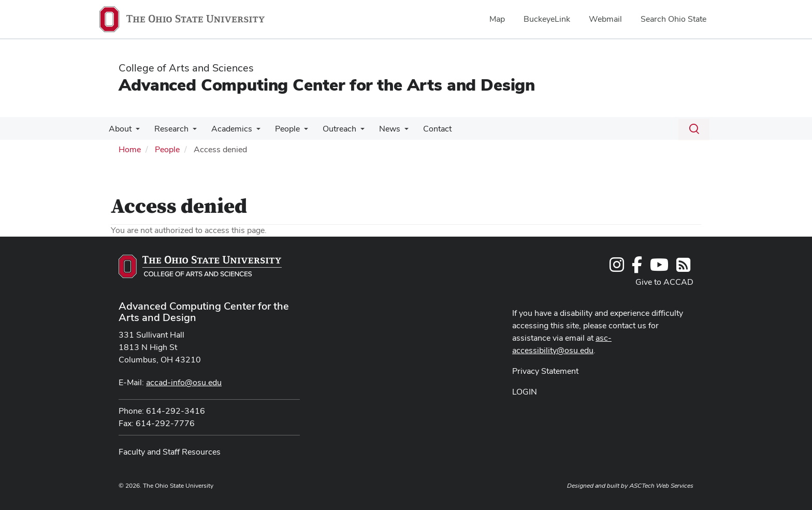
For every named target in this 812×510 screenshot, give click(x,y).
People (280, 129)
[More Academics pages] (251, 132)
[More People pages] (297, 132)
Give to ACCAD (664, 282)
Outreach (330, 129)
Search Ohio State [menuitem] (673, 19)
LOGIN (525, 392)
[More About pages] (135, 132)
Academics (227, 129)
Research (168, 129)
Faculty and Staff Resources (170, 452)
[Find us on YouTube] (659, 268)
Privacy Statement (545, 371)
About (119, 129)
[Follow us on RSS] (683, 268)
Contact (424, 129)
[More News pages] (393, 132)
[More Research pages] (190, 132)
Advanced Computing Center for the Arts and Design (327, 85)
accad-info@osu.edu (184, 382)
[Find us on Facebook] (637, 268)
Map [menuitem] (497, 19)
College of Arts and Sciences (186, 68)
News (378, 129)
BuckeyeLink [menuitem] (547, 19)
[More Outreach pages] (351, 132)
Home (130, 149)
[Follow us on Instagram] (617, 268)
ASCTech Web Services (661, 486)
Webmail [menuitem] (605, 19)
